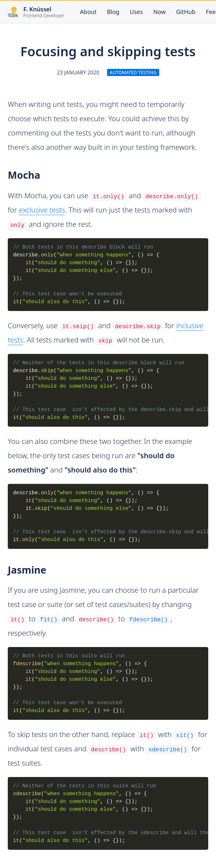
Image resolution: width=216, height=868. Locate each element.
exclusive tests (42, 210)
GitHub (186, 12)
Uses (136, 12)
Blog (113, 12)
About (88, 12)
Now (160, 12)
